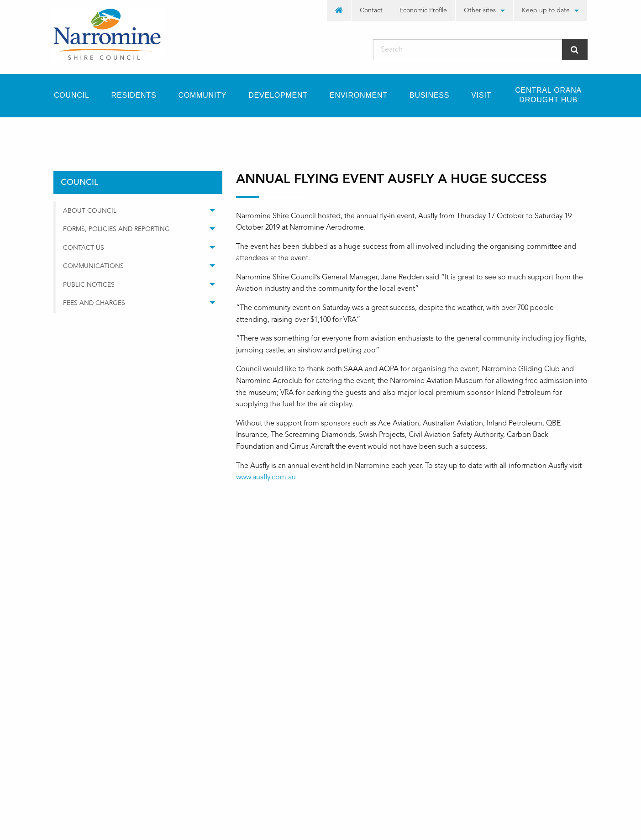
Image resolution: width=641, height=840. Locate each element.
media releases (171, 133)
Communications (93, 266)
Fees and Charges (94, 303)
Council (72, 95)
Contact (371, 10)
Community (202, 95)
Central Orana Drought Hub (548, 95)
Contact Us (84, 248)
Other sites (480, 10)
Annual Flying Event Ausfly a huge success (283, 133)
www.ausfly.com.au (266, 478)
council (110, 133)
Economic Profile (423, 10)
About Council (90, 211)
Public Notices (89, 285)
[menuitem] (339, 10)
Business (429, 95)
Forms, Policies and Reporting (116, 229)
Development (278, 95)
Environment (359, 95)
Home (63, 133)
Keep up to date (546, 10)
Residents (134, 95)
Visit (481, 95)
